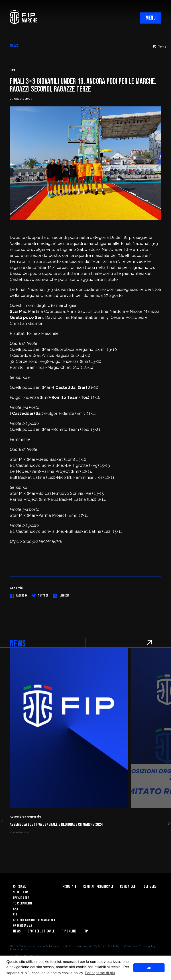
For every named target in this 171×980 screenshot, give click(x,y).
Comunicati (128, 887)
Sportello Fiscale (41, 931)
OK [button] (149, 968)
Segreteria (21, 892)
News (17, 931)
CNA (15, 909)
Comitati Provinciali (98, 887)
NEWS (14, 46)
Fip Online (69, 931)
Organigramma (22, 926)
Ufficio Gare (21, 898)
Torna (160, 47)
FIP (86, 931)
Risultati (69, 887)
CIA (15, 915)
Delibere (150, 887)
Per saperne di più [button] (100, 973)
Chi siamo (20, 887)
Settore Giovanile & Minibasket (34, 920)
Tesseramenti (22, 903)
